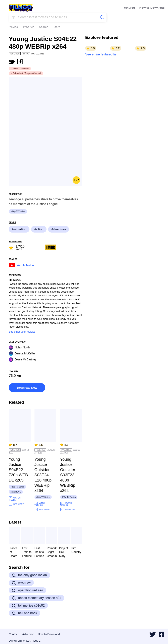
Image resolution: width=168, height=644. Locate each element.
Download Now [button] (27, 388)
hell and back (24, 613)
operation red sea (27, 590)
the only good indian (29, 575)
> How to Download (20, 69)
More (57, 27)
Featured (129, 8)
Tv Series (28, 27)
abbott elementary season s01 (36, 598)
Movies (13, 27)
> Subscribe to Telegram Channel (26, 73)
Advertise (28, 634)
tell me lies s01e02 (28, 606)
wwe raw (21, 583)
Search (44, 27)
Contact (13, 634)
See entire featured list (101, 54)
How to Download (152, 8)
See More (16, 504)
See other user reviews (22, 332)
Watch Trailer (21, 265)
